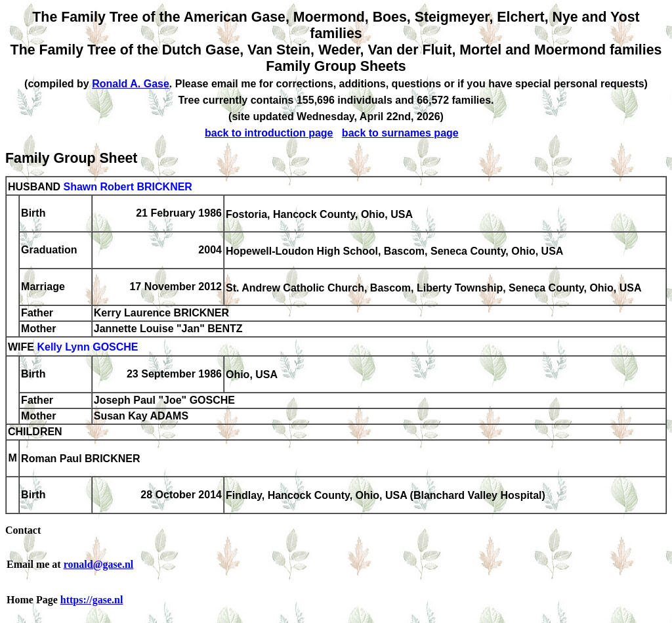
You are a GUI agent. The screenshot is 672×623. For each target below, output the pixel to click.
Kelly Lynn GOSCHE (87, 348)
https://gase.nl (92, 600)
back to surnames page (400, 133)
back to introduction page (269, 133)
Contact (23, 530)
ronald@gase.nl (99, 564)
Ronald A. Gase (131, 84)
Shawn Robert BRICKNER (127, 187)
